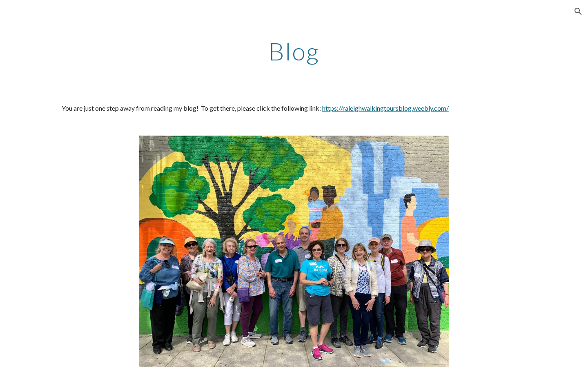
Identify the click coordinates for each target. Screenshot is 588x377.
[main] (294, 51)
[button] (578, 11)
